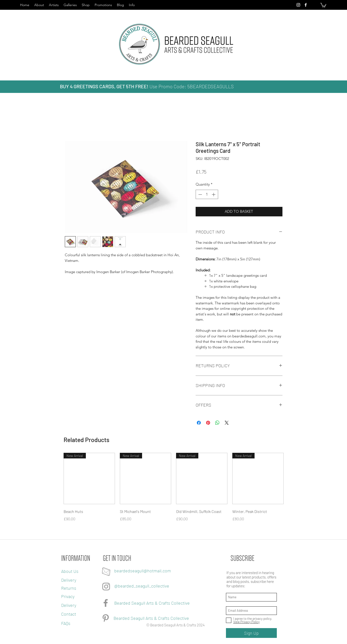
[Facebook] (106, 603)
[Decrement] (200, 194)
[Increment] (214, 194)
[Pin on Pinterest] (208, 423)
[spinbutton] (207, 194)
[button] (323, 5)
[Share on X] (227, 423)
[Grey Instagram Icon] (106, 587)
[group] (174, 494)
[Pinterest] (106, 618)
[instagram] (298, 5)
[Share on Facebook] (199, 423)
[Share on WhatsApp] (217, 423)
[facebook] (306, 5)
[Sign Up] (251, 633)
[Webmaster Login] (86, 641)
